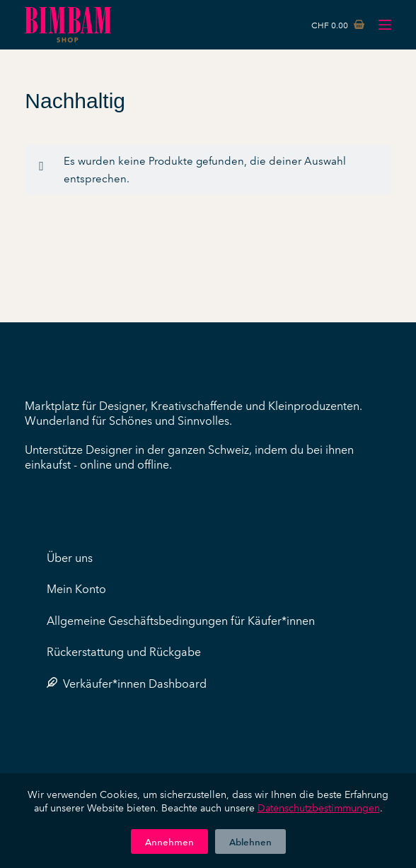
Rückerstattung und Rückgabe (124, 651)
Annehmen (169, 841)
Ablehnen (250, 841)
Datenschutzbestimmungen (319, 807)
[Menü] (385, 25)
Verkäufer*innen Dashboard (127, 683)
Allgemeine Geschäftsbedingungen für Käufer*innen (181, 620)
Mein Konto (76, 588)
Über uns (70, 557)
